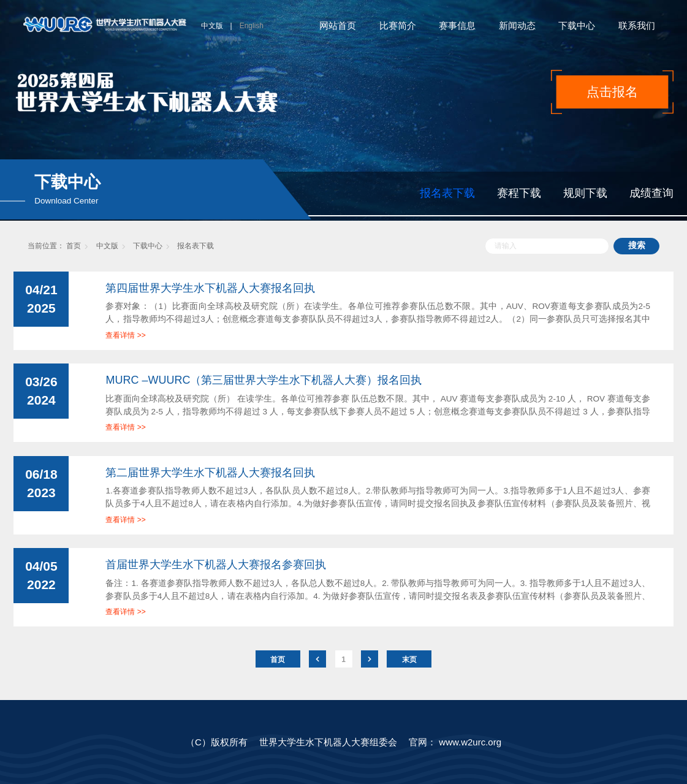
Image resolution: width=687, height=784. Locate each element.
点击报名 (612, 92)
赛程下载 (519, 193)
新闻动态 (517, 25)
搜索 (637, 245)
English (252, 26)
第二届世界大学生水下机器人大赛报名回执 (210, 473)
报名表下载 (447, 193)
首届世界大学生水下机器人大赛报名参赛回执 (216, 565)
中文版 (212, 26)
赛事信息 (457, 25)
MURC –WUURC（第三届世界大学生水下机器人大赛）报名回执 (264, 380)
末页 (409, 660)
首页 (74, 246)
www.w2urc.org (470, 742)
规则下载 (585, 193)
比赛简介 (398, 25)
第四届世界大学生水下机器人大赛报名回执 (210, 288)
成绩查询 (651, 193)
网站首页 (338, 25)
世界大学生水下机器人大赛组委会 (328, 742)
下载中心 (577, 25)
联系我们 (637, 25)
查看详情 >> (125, 335)
